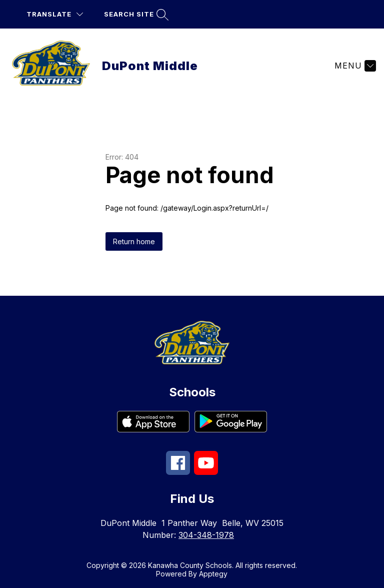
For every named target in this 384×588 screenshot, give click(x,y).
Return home (134, 241)
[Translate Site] (55, 14)
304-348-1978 (206, 535)
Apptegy (213, 574)
